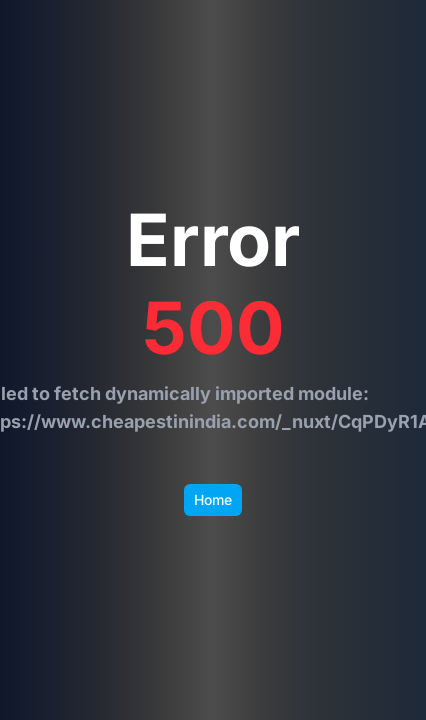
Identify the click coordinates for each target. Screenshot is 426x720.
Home (213, 499)
